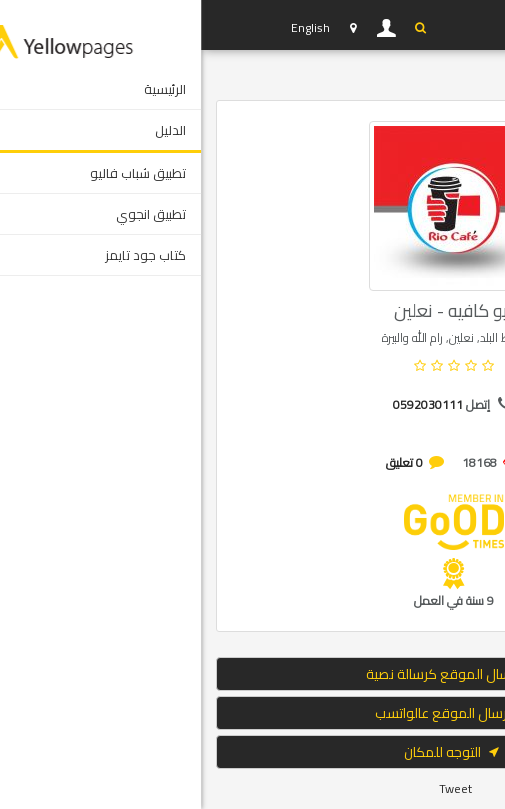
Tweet (254, 788)
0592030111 (227, 404)
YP (49, 25)
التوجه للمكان (253, 752)
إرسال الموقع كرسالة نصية (252, 674)
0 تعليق (203, 462)
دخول (186, 28)
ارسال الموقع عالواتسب (253, 713)
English (109, 27)
